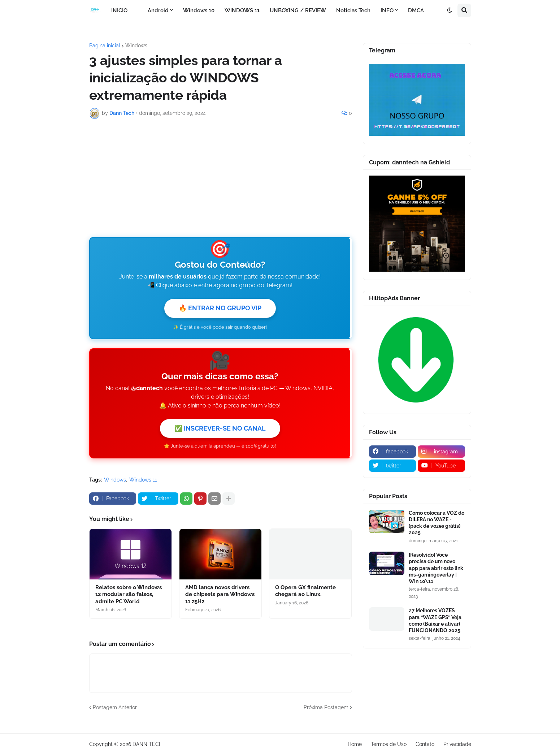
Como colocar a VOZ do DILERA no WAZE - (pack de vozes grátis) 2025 (437, 523)
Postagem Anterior (115, 707)
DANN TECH (147, 744)
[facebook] (393, 452)
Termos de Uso (389, 744)
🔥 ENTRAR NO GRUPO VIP (220, 308)
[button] (450, 10)
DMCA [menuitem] (416, 10)
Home (355, 744)
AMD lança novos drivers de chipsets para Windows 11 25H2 (220, 594)
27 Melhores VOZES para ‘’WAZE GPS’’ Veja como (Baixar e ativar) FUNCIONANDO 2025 (435, 620)
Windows (136, 46)
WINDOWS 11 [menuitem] (242, 10)
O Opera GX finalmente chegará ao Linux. (305, 591)
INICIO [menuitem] (119, 10)
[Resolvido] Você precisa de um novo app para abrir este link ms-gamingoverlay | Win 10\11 (436, 568)
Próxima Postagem (326, 707)
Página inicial (105, 46)
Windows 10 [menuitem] (199, 10)
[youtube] (441, 466)
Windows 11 (143, 480)
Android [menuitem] (158, 10)
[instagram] (441, 452)
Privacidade (457, 744)
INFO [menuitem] (387, 10)
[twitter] (393, 466)
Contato (425, 744)
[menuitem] (138, 10)
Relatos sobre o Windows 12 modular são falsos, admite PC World (129, 594)
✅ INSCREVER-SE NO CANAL (220, 428)
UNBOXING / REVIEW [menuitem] (298, 10)
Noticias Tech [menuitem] (353, 10)
